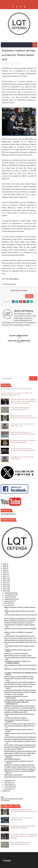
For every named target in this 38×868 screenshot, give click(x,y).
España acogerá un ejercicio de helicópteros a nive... (21, 751)
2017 (5, 577)
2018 (5, 574)
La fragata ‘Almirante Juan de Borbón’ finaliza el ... (20, 682)
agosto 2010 (9, 601)
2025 (5, 564)
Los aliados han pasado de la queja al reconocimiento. (16, 697)
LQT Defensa (5, 801)
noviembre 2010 (10, 595)
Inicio (2, 797)
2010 (5, 591)
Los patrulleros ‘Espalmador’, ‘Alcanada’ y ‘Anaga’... (20, 690)
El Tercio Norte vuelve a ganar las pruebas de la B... (20, 745)
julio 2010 (8, 603)
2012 (5, 587)
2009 (5, 791)
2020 (5, 570)
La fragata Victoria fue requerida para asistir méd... (20, 710)
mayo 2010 (8, 781)
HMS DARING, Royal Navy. (12, 759)
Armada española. (13, 279)
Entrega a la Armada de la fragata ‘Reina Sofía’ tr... (20, 747)
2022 (5, 566)
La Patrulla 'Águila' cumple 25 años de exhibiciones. (21, 737)
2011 (5, 589)
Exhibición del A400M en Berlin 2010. (16, 712)
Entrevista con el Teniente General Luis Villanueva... (20, 769)
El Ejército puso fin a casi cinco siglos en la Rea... (19, 677)
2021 (5, 568)
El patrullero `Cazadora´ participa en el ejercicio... (20, 765)
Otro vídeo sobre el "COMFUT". (14, 749)
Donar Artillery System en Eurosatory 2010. (18, 656)
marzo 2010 (9, 785)
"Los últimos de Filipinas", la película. (16, 718)
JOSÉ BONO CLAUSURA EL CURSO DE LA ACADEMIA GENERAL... (17, 662)
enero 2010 (8, 789)
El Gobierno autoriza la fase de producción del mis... (21, 692)
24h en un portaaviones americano (12, 799)
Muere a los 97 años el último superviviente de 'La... (20, 724)
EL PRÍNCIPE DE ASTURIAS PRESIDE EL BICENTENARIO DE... (17, 703)
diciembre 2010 (10, 593)
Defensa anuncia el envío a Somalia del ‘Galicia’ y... (20, 708)
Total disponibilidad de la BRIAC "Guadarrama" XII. (20, 700)
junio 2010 (8, 605)
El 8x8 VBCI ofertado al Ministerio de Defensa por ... (20, 706)
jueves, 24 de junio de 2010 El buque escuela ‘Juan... (21, 638)
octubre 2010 (9, 597)
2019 (5, 572)
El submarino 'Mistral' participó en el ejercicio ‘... (19, 623)
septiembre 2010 (10, 599)
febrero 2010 (9, 787)
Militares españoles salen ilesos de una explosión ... (20, 621)
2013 (5, 585)
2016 (5, 579)
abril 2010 (8, 783)
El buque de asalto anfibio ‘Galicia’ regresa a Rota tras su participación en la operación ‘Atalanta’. (24, 401)
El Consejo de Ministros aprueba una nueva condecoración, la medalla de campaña (24, 836)
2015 (5, 581)
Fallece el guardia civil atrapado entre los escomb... (20, 619)
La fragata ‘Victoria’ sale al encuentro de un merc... (20, 767)
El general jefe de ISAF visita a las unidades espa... (20, 753)
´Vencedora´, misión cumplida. (14, 694)
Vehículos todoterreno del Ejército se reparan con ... (21, 640)
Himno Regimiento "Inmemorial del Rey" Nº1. (17, 389)
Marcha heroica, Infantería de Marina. (16, 654)
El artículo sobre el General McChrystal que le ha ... (20, 636)
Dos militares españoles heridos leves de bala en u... (21, 739)
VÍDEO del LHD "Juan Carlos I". (14, 775)
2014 (5, 583)
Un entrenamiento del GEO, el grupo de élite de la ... (20, 684)
